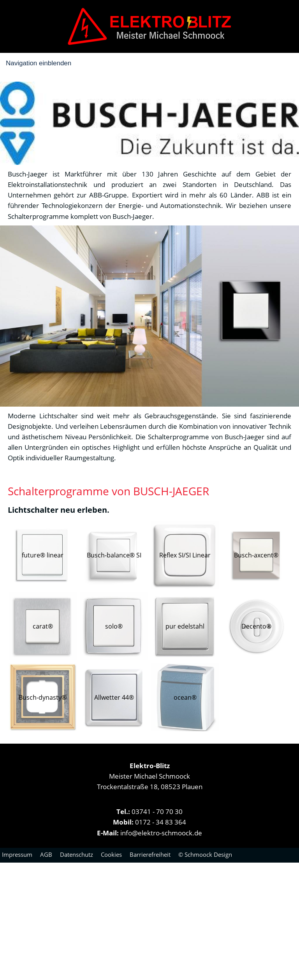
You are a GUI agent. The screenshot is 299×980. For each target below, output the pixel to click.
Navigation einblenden (39, 63)
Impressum (17, 854)
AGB (46, 854)
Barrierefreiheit (150, 854)
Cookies (111, 854)
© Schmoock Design (205, 854)
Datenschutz (77, 854)
